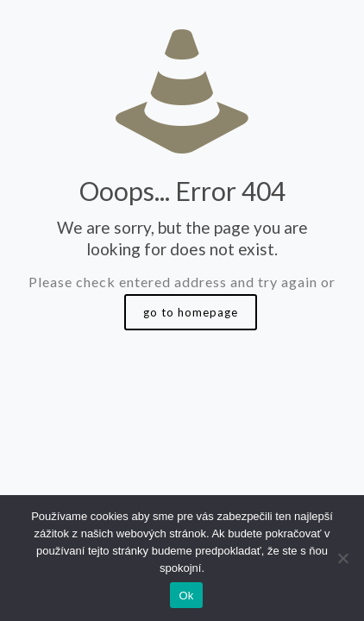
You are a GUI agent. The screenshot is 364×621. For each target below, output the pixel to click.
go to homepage (191, 312)
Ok (186, 596)
